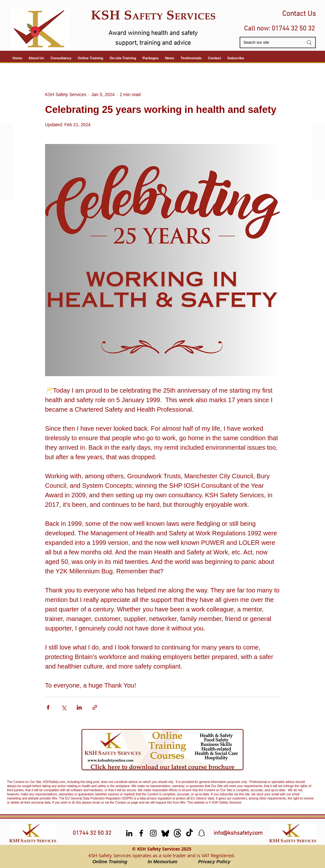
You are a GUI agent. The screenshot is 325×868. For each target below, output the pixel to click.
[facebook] (141, 833)
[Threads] (177, 833)
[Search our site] (269, 43)
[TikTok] (189, 833)
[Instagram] (153, 833)
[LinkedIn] (129, 833)
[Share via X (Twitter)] (64, 707)
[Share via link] (95, 707)
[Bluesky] (165, 833)
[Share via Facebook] (48, 707)
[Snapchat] (202, 833)
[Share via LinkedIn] (79, 707)
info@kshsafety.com (238, 833)
